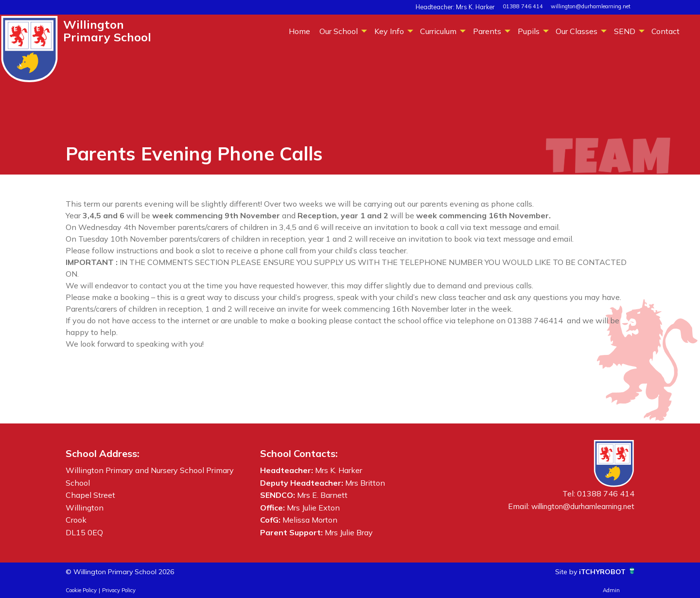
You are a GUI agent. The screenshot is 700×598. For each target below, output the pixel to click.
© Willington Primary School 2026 (128, 571)
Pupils (529, 31)
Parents (487, 31)
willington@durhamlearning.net (591, 6)
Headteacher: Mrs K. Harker (461, 6)
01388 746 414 (523, 6)
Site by (560, 571)
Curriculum (438, 31)
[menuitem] (299, 31)
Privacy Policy (119, 590)
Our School (339, 31)
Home (299, 31)
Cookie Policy (81, 590)
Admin (611, 590)
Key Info (389, 31)
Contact (665, 31)
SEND (625, 31)
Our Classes (577, 31)
